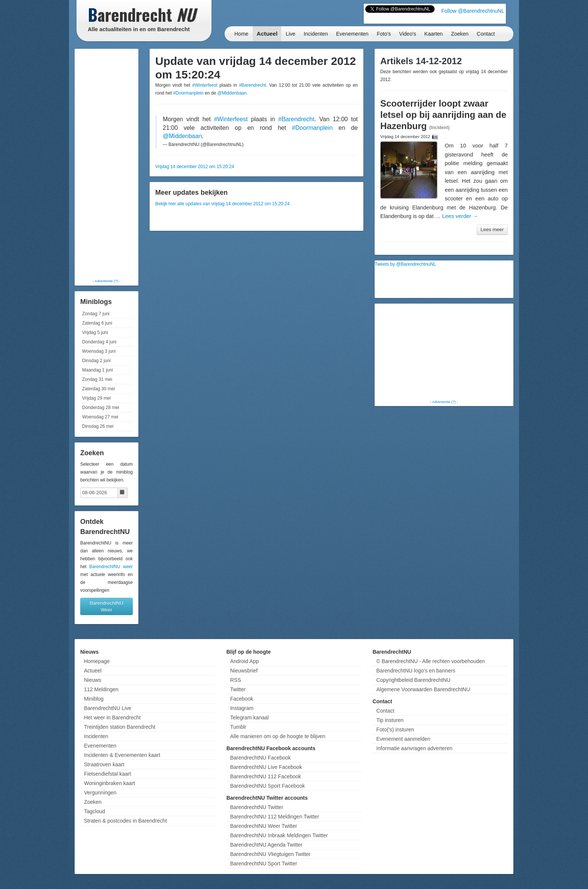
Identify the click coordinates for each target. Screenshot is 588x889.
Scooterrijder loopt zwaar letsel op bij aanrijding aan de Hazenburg (443, 115)
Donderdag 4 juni (99, 342)
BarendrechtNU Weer (106, 606)
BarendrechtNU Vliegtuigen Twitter (271, 854)
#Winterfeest (205, 85)
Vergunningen (100, 793)
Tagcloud (94, 811)
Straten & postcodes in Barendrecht (125, 821)
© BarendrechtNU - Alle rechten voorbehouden (430, 661)
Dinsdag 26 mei (98, 426)
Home (241, 34)
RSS (236, 680)
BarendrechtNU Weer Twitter (264, 826)
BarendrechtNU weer (111, 567)
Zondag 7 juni (96, 314)
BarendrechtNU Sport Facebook (268, 786)
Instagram (242, 708)
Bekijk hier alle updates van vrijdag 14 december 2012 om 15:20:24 (222, 204)
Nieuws (93, 680)
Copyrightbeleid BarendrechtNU (413, 680)
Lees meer (492, 229)
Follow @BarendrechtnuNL (473, 11)
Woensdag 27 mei (100, 417)
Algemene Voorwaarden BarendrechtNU (423, 689)
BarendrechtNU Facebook (261, 758)
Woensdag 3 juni (99, 351)
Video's (407, 34)
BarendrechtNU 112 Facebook (266, 776)
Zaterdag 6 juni (97, 323)
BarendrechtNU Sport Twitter (264, 863)
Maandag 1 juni (97, 370)
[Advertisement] (106, 163)
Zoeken (460, 34)
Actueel (267, 34)
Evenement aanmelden (403, 739)
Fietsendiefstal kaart (107, 774)
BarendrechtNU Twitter (257, 807)
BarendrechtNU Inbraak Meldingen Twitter (279, 835)
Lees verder (460, 216)
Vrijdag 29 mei (96, 398)
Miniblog (94, 699)
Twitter (238, 689)
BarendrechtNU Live (108, 708)
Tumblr (238, 727)
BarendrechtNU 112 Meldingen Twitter (275, 817)
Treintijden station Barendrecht (120, 727)
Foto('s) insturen (395, 730)
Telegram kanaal (250, 718)
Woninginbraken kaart (109, 783)
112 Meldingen (101, 689)
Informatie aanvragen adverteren (414, 748)
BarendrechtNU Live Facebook (266, 767)
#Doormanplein (188, 93)
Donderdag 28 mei (101, 408)
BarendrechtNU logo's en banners (415, 671)
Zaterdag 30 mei (98, 389)
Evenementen (352, 34)
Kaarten (434, 34)
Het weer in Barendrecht (112, 718)
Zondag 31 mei (97, 379)
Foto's (384, 34)
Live (291, 34)
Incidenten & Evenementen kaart (122, 755)
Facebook (242, 699)
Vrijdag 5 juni (95, 332)
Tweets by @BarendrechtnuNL (405, 264)
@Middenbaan (232, 93)
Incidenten (316, 34)
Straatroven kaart (104, 764)
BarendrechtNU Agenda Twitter (266, 845)
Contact (486, 34)
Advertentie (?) (106, 281)
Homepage (97, 661)
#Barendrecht (252, 85)
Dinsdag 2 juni (96, 361)
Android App (244, 661)
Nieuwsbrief (244, 671)
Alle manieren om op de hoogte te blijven (278, 736)
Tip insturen (390, 720)
